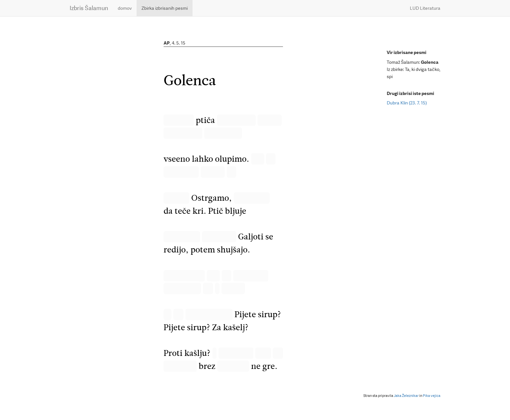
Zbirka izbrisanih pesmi (165, 8)
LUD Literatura (425, 8)
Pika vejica (432, 396)
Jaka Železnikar (406, 396)
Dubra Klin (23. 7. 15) (407, 103)
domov (125, 8)
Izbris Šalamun (89, 8)
